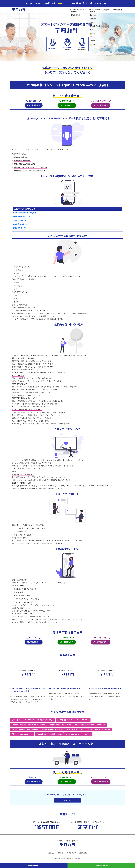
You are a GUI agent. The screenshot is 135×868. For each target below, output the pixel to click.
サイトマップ (72, 855)
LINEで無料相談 (101, 866)
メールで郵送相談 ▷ (101, 106)
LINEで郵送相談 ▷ (67, 106)
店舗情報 (109, 10)
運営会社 (51, 855)
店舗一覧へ (67, 802)
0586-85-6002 (34, 866)
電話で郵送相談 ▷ (34, 106)
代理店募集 (119, 10)
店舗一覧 (60, 855)
